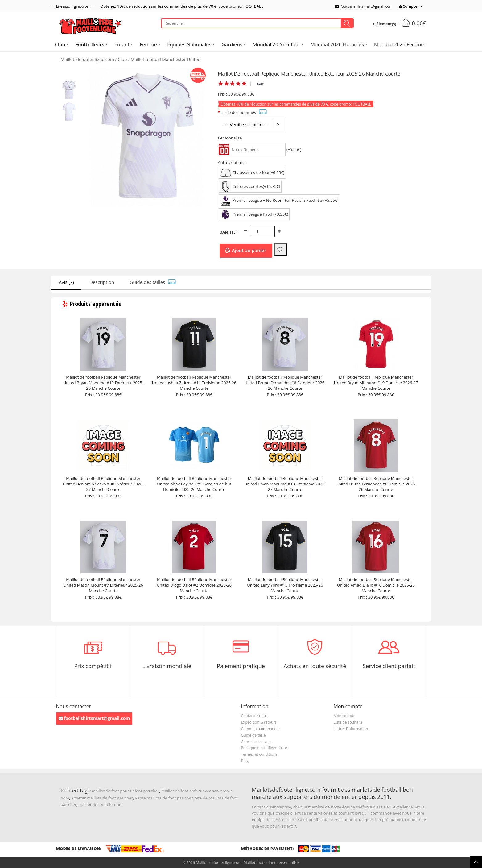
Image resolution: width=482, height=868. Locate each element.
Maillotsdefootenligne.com (87, 59)
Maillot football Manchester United (166, 59)
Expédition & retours (259, 722)
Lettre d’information (351, 729)
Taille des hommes (244, 112)
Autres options (232, 162)
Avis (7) (66, 282)
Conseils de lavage (257, 742)
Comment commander (261, 729)
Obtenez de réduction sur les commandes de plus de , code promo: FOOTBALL (182, 6)
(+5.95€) (294, 149)
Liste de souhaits (348, 722)
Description (102, 282)
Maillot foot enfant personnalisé (271, 863)
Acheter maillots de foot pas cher (102, 798)
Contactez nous (254, 716)
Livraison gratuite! (73, 6)
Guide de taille (253, 735)
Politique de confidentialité (264, 748)
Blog (245, 761)
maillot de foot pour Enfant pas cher (126, 791)
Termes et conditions (259, 754)
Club (122, 59)
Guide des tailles (153, 282)
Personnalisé (230, 138)
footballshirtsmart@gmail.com (364, 6)
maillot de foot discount (101, 804)
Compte (408, 6)
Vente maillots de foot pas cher (164, 798)
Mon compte (345, 716)
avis (260, 84)
